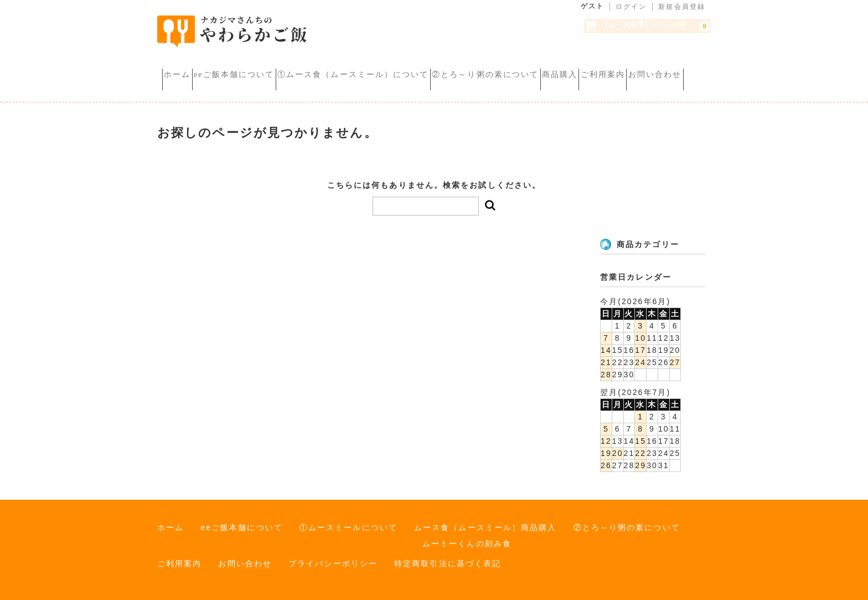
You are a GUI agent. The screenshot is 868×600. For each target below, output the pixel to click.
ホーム (182, 66)
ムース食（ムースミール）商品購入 (485, 522)
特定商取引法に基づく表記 (448, 558)
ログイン (631, 7)
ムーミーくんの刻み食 (467, 538)
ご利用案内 (191, 82)
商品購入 (643, 66)
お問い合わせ (262, 82)
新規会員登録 (682, 7)
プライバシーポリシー (333, 558)
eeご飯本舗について (258, 66)
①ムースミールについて (348, 522)
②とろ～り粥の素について (549, 66)
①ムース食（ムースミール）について (397, 66)
